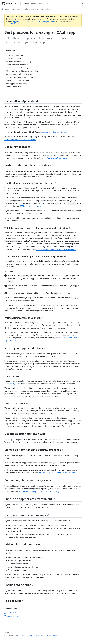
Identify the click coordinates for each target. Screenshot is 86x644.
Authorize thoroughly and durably (28, 165)
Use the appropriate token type (26, 434)
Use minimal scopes (19, 147)
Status (36, 636)
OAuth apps (16, 9)
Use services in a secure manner (27, 515)
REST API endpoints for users (32, 206)
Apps (7, 9)
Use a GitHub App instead (23, 101)
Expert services (53, 636)
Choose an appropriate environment (30, 499)
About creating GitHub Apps (55, 132)
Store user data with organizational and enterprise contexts (38, 256)
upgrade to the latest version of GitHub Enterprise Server (34, 21)
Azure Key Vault (13, 384)
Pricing (43, 636)
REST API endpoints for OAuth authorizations (58, 473)
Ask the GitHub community (16, 613)
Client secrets (13, 376)
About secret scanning (50, 491)
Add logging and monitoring (24, 544)
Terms (23, 636)
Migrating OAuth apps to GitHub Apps (20, 139)
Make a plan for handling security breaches (34, 450)
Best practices (45, 9)
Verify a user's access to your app (24, 318)
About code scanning (28, 491)
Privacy (30, 636)
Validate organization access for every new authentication (37, 228)
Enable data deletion (19, 585)
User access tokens (16, 404)
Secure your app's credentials (25, 348)
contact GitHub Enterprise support (19, 24)
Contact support (12, 616)
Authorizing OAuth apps (57, 158)
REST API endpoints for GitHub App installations (56, 249)
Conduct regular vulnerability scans (29, 480)
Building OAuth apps (30, 9)
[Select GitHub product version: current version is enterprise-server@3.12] (36, 4)
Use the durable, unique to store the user (30, 183)
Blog (62, 636)
